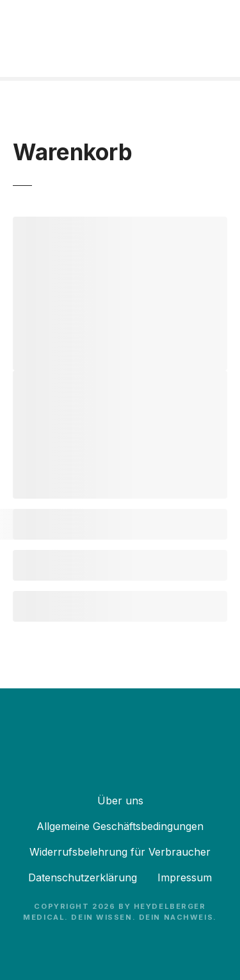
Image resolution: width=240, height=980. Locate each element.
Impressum (185, 877)
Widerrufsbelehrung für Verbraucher (120, 852)
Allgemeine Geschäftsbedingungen (120, 826)
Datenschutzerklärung (83, 877)
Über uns (120, 801)
